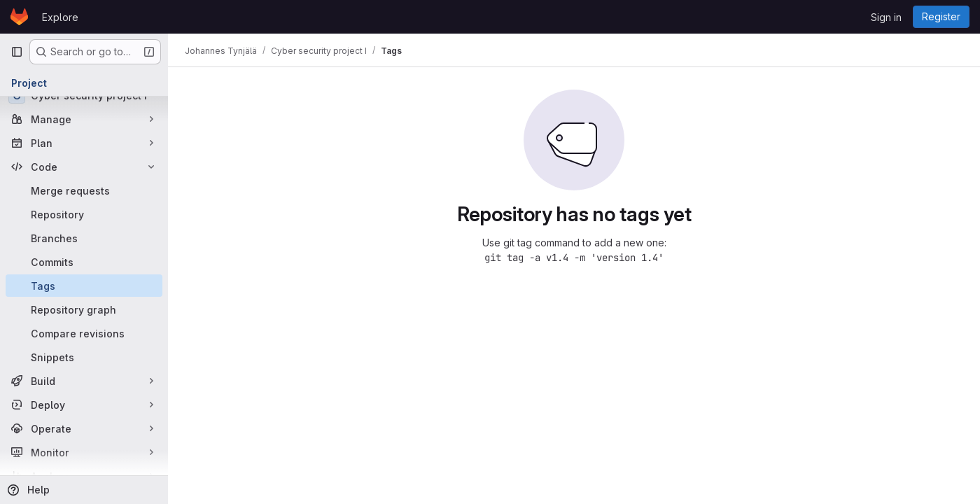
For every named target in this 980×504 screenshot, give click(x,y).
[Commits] (84, 262)
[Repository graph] (84, 309)
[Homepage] (19, 17)
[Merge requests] (84, 190)
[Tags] (84, 286)
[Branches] (84, 238)
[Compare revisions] (84, 333)
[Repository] (84, 214)
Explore (60, 17)
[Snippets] (84, 357)
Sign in (886, 17)
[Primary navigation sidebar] (17, 52)
